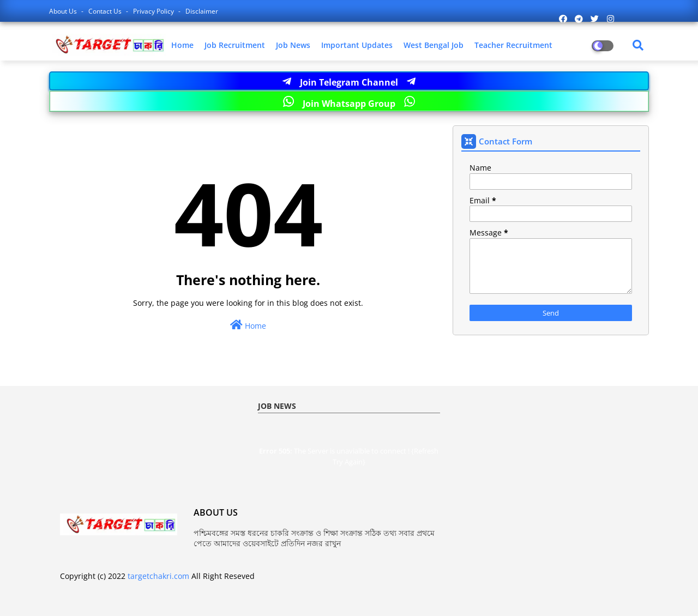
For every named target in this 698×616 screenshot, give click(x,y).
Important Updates (357, 45)
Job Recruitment (235, 45)
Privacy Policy (154, 11)
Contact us (106, 11)
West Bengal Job (434, 45)
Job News (293, 45)
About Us (64, 11)
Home (182, 45)
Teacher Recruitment (513, 45)
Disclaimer (202, 11)
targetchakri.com (158, 576)
